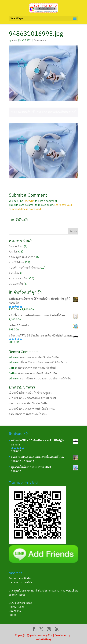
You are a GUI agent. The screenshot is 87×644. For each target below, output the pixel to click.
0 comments (40, 40)
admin (15, 40)
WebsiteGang (43, 640)
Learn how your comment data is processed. (40, 207)
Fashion (13, 252)
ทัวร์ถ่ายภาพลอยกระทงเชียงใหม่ (37, 368)
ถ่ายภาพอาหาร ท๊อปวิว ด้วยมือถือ (39, 357)
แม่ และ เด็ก (16, 284)
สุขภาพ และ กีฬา (19, 278)
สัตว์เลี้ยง (14, 273)
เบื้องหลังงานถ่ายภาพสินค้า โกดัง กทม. (32, 409)
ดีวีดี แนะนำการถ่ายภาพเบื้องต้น (28, 414)
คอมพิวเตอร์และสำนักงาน (24, 268)
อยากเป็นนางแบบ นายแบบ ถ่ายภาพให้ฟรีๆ (45, 379)
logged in (29, 201)
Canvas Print (16, 247)
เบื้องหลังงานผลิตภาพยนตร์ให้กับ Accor (44, 363)
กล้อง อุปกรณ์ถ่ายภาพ (22, 257)
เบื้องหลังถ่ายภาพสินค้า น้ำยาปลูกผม (31, 393)
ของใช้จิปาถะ (17, 262)
